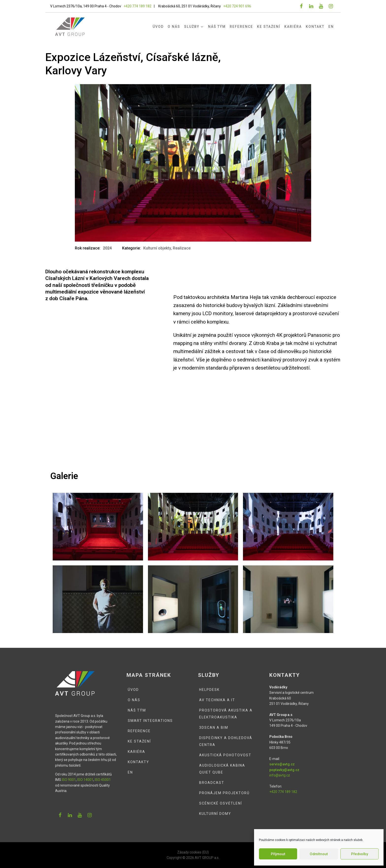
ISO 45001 (103, 780)
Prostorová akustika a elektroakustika (226, 714)
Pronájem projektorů (224, 793)
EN (331, 27)
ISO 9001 (69, 780)
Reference (241, 27)
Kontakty (138, 762)
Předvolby (360, 854)
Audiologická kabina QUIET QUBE (222, 769)
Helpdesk (209, 690)
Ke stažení (269, 27)
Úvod (158, 27)
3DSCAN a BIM (214, 728)
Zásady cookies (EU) (193, 852)
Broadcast (212, 783)
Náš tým (217, 27)
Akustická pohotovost (225, 755)
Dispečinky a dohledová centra (226, 741)
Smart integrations (150, 721)
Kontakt (315, 27)
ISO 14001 (85, 780)
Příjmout (278, 854)
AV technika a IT (217, 700)
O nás (174, 27)
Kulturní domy (215, 814)
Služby (194, 27)
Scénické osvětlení (221, 803)
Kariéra (293, 27)
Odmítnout (319, 854)
